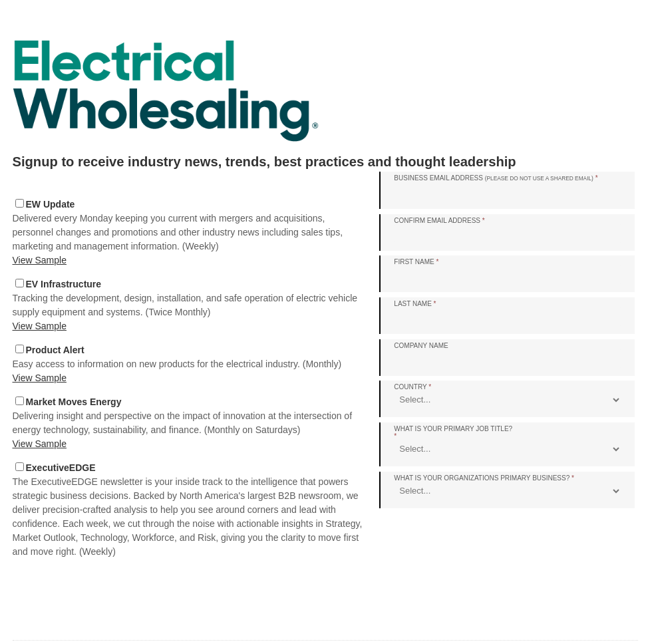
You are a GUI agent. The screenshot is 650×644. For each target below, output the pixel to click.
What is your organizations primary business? (484, 478)
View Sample (40, 260)
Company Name (421, 346)
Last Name (415, 304)
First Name (416, 262)
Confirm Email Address (439, 221)
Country (412, 387)
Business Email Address (496, 178)
